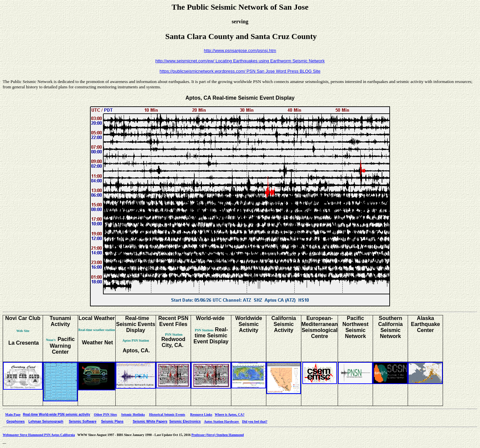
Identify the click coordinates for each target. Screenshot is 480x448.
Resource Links (201, 414)
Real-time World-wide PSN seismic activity (57, 414)
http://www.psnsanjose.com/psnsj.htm (240, 50)
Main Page (13, 414)
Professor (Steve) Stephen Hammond (217, 435)
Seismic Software (82, 421)
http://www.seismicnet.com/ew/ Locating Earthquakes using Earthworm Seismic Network (240, 61)
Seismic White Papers (150, 421)
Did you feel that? (255, 421)
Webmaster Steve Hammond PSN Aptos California (39, 435)
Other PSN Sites (105, 414)
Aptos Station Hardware (222, 421)
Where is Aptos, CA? (229, 414)
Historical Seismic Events (167, 414)
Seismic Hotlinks (133, 414)
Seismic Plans (112, 421)
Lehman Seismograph (46, 421)
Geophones (15, 421)
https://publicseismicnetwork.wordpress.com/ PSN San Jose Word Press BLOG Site (240, 71)
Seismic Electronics (185, 421)
